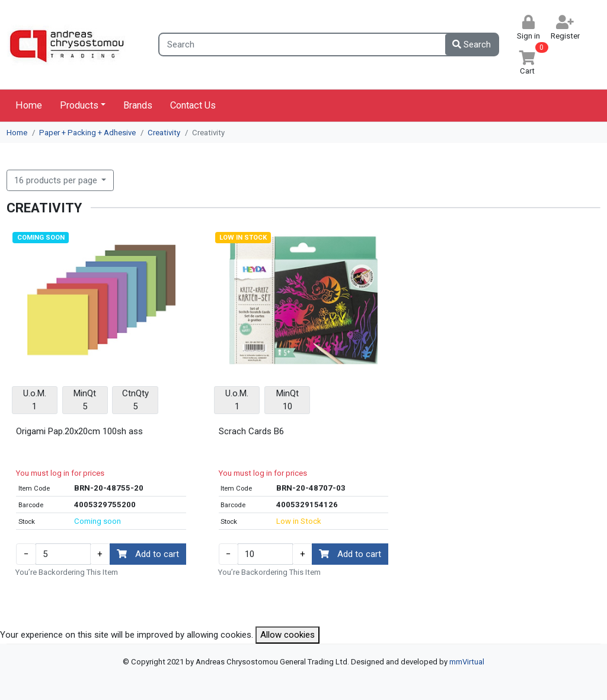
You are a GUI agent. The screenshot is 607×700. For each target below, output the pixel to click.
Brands (138, 105)
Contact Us (193, 105)
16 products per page (57, 180)
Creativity (164, 133)
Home (29, 105)
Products (79, 105)
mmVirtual (467, 662)
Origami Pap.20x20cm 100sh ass (79, 431)
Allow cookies (287, 635)
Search (472, 44)
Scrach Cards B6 (251, 431)
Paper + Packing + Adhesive (87, 133)
